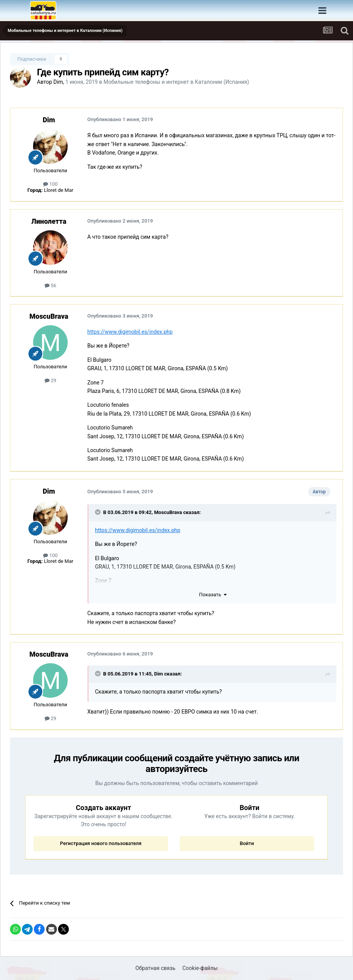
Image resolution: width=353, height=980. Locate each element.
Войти (247, 843)
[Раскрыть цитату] (98, 512)
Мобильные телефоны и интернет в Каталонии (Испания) (176, 82)
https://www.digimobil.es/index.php (130, 332)
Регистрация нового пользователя (101, 843)
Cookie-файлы (200, 968)
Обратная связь (155, 968)
